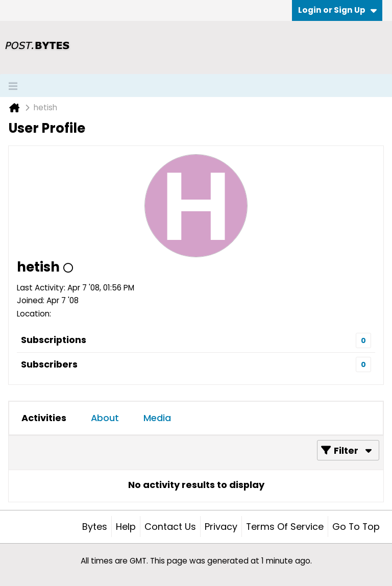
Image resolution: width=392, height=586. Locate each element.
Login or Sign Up (337, 10)
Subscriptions (54, 340)
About (105, 418)
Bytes (95, 527)
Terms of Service (285, 527)
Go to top (356, 527)
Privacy (221, 527)
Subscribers (49, 364)
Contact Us (170, 527)
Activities (44, 418)
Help (126, 527)
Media (157, 418)
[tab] (44, 418)
